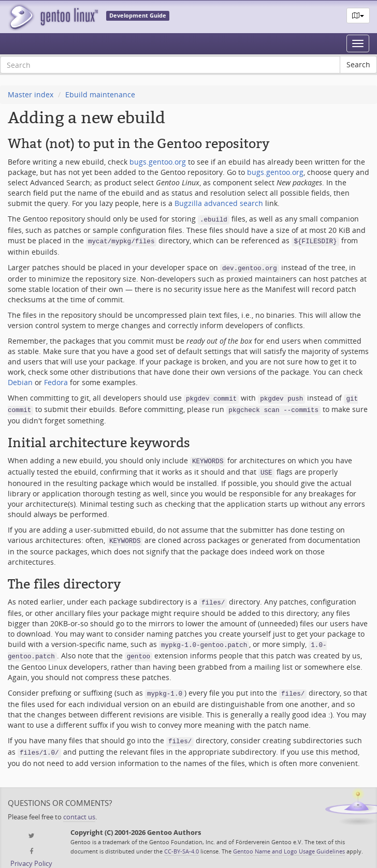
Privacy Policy (31, 849)
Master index (31, 94)
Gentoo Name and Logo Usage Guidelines (289, 837)
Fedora (56, 379)
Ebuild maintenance (100, 94)
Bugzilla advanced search (219, 203)
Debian (20, 379)
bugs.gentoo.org (158, 162)
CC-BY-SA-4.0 (182, 837)
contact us (79, 803)
